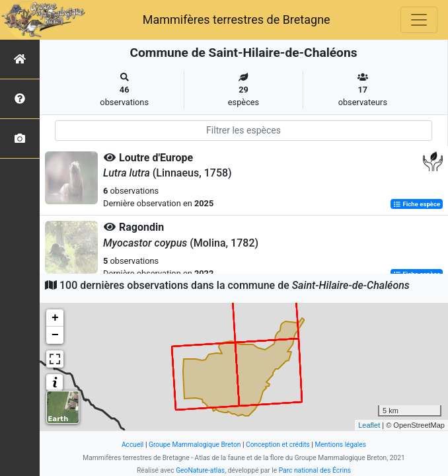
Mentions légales (340, 445)
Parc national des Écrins (315, 470)
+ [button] (55, 318)
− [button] (55, 335)
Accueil (132, 445)
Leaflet (369, 425)
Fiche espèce (417, 204)
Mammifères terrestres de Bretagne (237, 20)
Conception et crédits (278, 445)
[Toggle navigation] (419, 20)
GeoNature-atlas (200, 470)
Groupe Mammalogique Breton (195, 445)
